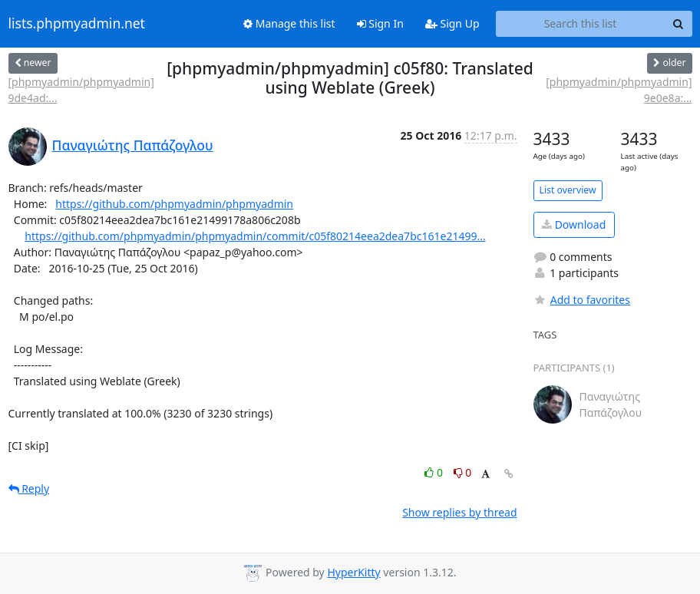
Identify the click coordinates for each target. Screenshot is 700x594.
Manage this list (289, 23)
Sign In (380, 23)
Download (574, 224)
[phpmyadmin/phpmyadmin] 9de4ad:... (81, 90)
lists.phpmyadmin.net (77, 24)
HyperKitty (353, 572)
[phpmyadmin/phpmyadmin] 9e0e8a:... (619, 90)
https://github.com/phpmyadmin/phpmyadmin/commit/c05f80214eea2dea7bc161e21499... (255, 236)
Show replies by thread (459, 512)
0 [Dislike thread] (463, 472)
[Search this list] (581, 24)
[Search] (679, 24)
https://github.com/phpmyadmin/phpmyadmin (174, 204)
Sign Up (452, 23)
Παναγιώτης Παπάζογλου (133, 145)
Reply (29, 488)
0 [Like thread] (435, 472)
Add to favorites (582, 300)
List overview (568, 190)
